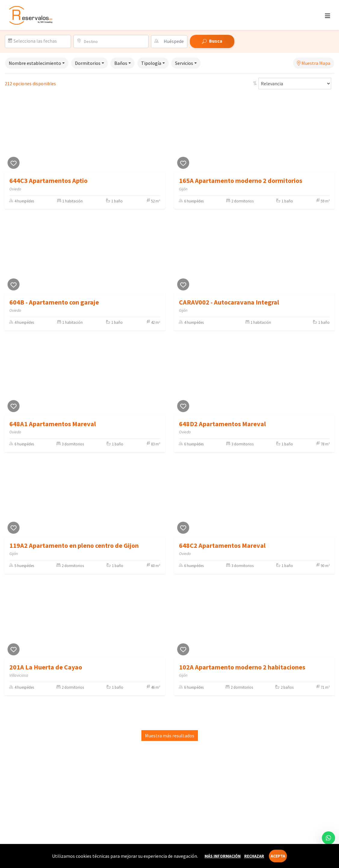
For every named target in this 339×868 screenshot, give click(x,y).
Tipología (151, 63)
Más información (223, 856)
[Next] (159, 134)
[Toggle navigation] (328, 16)
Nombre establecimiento (35, 63)
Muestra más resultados (170, 736)
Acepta (278, 856)
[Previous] (11, 134)
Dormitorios (88, 63)
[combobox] (114, 41)
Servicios (184, 63)
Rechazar (254, 856)
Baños (121, 63)
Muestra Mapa (314, 63)
